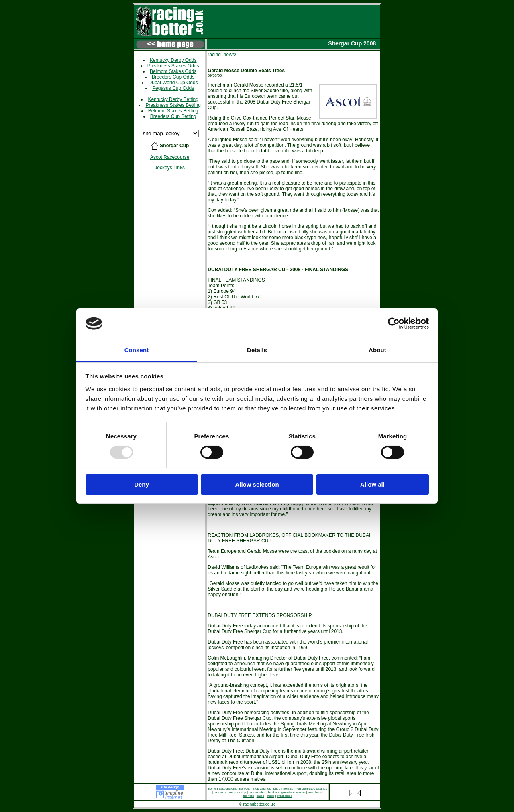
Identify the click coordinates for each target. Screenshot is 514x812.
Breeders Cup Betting (173, 116)
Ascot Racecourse (170, 157)
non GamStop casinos (255, 789)
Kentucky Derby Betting (173, 99)
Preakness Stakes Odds (173, 66)
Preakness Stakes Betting (173, 105)
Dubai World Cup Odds (173, 83)
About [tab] (377, 350)
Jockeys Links (170, 168)
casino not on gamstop (230, 792)
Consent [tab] (137, 350)
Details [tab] (257, 350)
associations (228, 789)
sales (260, 796)
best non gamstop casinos (287, 792)
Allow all (372, 484)
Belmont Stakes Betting (173, 111)
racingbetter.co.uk (259, 804)
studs (270, 796)
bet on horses (283, 789)
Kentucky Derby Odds (173, 60)
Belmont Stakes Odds (173, 71)
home (212, 789)
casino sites (257, 792)
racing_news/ (222, 55)
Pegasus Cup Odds (173, 88)
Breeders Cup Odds (173, 77)
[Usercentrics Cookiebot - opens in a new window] (394, 323)
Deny (142, 484)
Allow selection (257, 484)
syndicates (285, 796)
